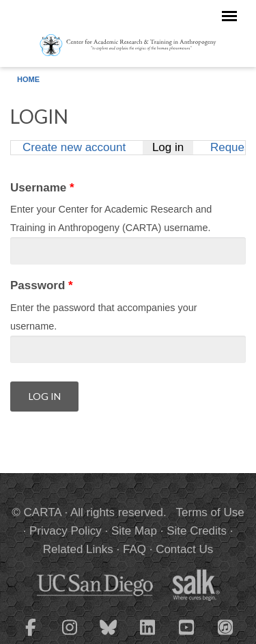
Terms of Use (210, 512)
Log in (173, 147)
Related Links (78, 549)
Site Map (134, 531)
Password (42, 285)
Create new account (74, 147)
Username (42, 188)
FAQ (134, 549)
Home (28, 79)
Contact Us (184, 549)
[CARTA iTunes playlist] (225, 626)
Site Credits (197, 531)
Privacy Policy (66, 531)
